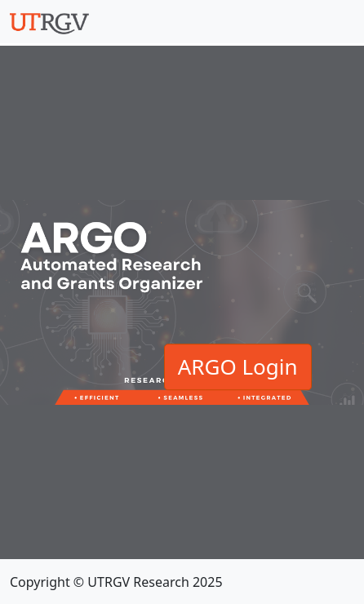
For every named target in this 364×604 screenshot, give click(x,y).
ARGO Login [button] (238, 366)
